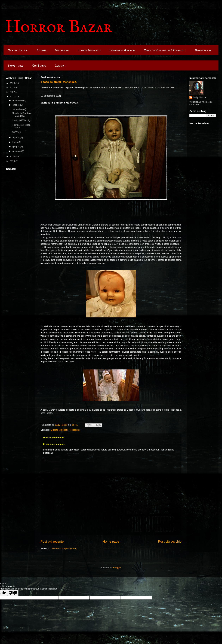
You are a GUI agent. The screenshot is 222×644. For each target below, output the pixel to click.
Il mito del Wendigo (21, 120)
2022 (13, 92)
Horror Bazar (59, 27)
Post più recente (52, 542)
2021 (13, 97)
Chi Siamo (39, 65)
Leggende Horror (122, 50)
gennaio (17, 151)
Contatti (61, 65)
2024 (13, 88)
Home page (16, 65)
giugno (16, 146)
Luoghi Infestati (89, 50)
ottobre (16, 105)
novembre (18, 100)
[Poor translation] (13, 593)
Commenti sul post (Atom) (64, 548)
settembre (18, 109)
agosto (16, 138)
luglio (16, 142)
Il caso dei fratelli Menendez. (59, 82)
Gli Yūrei (16, 132)
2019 (13, 161)
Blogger (117, 567)
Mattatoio (62, 50)
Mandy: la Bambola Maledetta (22, 115)
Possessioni (203, 50)
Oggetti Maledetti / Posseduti (165, 50)
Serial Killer (18, 50)
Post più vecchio (170, 542)
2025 (13, 83)
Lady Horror (199, 97)
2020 (13, 157)
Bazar (41, 50)
